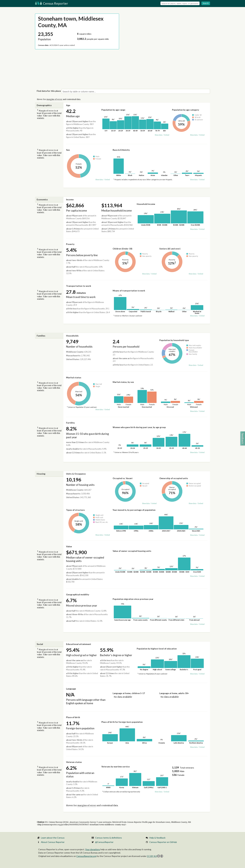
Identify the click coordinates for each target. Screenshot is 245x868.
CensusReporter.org (86, 856)
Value (69, 546)
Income (70, 199)
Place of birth (73, 717)
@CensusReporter (104, 842)
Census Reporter (51, 3)
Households (72, 336)
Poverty (70, 244)
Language (71, 689)
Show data (159, 135)
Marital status (74, 377)
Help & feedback (157, 838)
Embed (167, 135)
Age (68, 105)
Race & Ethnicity (121, 150)
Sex (68, 150)
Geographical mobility (78, 594)
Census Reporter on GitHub (163, 842)
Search (206, 3)
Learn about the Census (53, 838)
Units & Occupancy (76, 474)
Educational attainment (79, 644)
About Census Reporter (53, 842)
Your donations (93, 849)
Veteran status (74, 762)
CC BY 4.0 (155, 856)
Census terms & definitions (109, 838)
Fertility (70, 423)
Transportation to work (79, 286)
